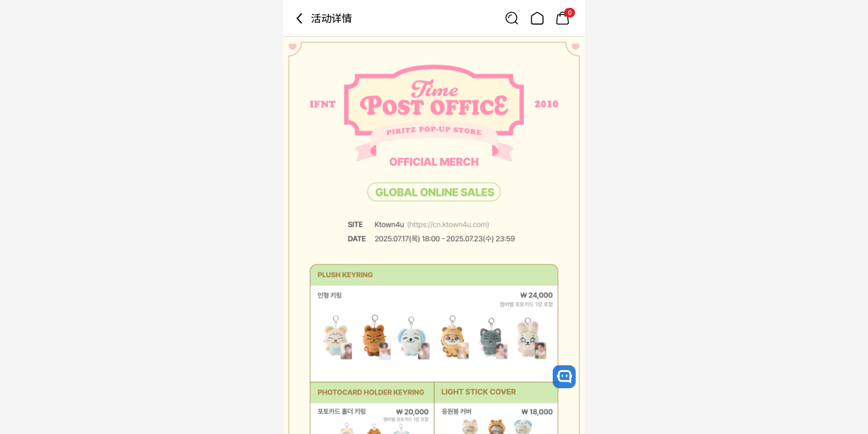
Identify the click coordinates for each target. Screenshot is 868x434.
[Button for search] (512, 18)
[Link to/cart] (562, 18)
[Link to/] (537, 18)
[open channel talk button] (564, 377)
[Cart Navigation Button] (562, 18)
